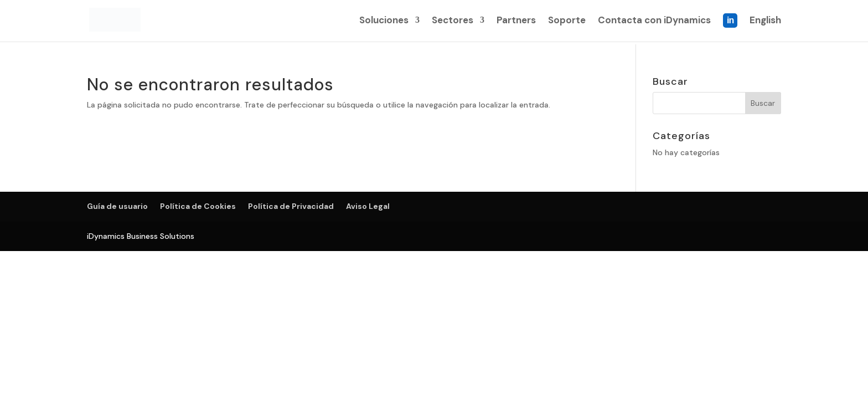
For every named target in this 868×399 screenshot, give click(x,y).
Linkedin (730, 28)
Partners (516, 22)
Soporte (567, 22)
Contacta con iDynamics (654, 22)
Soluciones (384, 22)
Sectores (453, 22)
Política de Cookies (198, 206)
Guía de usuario (117, 206)
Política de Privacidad (291, 206)
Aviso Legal (368, 206)
